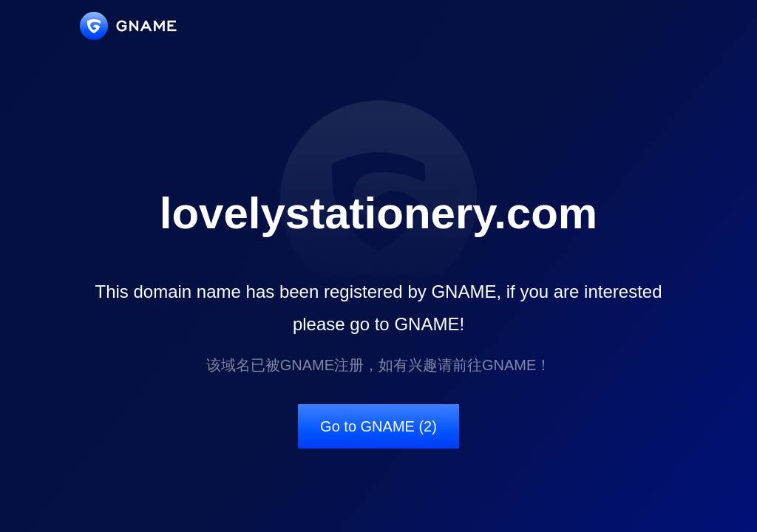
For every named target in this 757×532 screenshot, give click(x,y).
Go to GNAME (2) (378, 426)
